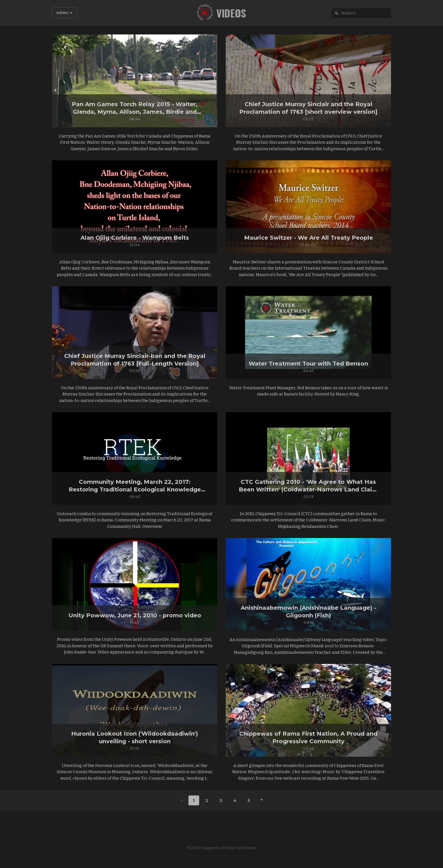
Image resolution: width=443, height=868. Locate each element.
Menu (64, 13)
